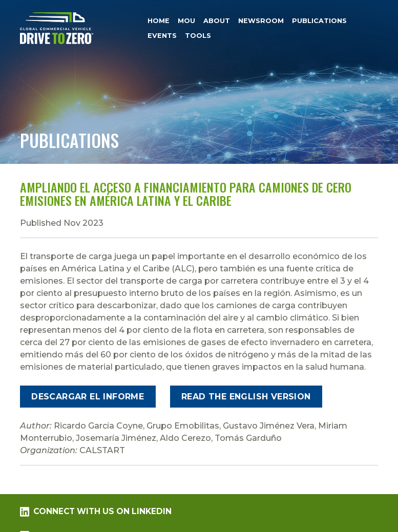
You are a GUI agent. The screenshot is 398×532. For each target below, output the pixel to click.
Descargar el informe (88, 397)
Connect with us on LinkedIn (96, 512)
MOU (186, 21)
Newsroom (261, 21)
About (217, 21)
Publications (319, 21)
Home (159, 21)
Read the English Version (246, 397)
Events (162, 36)
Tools (198, 36)
